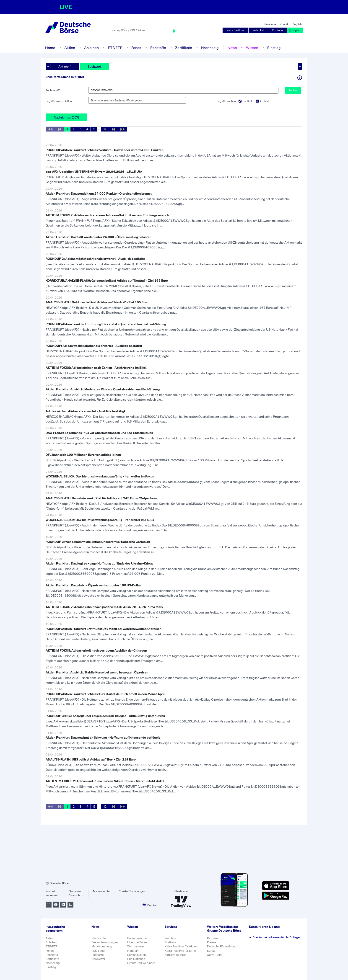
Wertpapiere (135, 946)
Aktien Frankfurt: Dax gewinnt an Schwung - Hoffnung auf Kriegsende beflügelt (103, 737)
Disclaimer (75, 891)
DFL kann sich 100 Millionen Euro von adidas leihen (83, 455)
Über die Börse (137, 942)
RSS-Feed (98, 951)
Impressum (52, 895)
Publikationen (136, 959)
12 (105, 129)
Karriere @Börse (175, 955)
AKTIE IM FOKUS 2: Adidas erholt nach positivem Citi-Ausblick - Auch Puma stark (104, 607)
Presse (212, 942)
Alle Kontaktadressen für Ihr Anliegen (275, 937)
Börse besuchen (138, 938)
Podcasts (97, 955)
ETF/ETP (115, 48)
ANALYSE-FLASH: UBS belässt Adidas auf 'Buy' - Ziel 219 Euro (91, 759)
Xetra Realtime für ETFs (180, 951)
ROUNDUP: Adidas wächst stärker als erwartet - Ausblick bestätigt (94, 346)
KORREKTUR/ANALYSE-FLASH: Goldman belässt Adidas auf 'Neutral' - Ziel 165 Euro (107, 280)
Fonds (136, 48)
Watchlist (258, 30)
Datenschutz (76, 895)
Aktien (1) (65, 66)
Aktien (70, 48)
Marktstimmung (102, 946)
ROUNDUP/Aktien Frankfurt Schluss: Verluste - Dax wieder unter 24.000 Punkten (105, 150)
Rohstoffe (158, 48)
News (232, 48)
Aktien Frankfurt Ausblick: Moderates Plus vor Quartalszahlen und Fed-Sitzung (103, 389)
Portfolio (278, 30)
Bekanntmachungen (105, 942)
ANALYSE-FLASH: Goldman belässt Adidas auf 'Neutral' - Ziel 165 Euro (97, 302)
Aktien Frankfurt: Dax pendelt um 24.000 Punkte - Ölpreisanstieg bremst (99, 193)
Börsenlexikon (136, 955)
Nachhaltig (210, 48)
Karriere (212, 938)
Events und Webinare (141, 963)
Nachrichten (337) (66, 117)
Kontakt (285, 24)
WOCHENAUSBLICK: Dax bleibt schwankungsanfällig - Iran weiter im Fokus (100, 476)
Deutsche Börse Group (222, 946)
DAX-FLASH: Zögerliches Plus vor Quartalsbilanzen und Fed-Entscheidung (99, 433)
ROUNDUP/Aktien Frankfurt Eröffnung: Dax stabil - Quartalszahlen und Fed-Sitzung (106, 324)
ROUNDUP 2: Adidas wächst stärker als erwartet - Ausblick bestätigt (95, 259)
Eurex (211, 951)
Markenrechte (101, 891)
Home (50, 48)
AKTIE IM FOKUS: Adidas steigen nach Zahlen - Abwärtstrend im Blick (96, 367)
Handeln (133, 951)
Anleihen (91, 48)
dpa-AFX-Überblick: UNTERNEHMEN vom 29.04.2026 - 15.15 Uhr (94, 171)
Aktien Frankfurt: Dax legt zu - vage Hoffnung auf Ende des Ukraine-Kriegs (99, 563)
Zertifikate (184, 48)
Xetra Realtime (235, 30)
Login (294, 30)
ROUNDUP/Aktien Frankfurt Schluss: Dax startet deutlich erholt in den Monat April (105, 694)
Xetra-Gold (214, 955)
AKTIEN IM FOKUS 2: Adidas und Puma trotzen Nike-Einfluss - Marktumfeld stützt (105, 781)
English (297, 24)
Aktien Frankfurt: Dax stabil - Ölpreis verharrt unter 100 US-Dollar (93, 585)
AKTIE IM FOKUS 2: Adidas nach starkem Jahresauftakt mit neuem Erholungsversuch (107, 215)
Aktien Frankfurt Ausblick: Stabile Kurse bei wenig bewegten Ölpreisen (97, 672)
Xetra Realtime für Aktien (181, 946)
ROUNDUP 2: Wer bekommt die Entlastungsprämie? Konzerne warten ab (98, 542)
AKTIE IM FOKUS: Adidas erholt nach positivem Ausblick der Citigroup (96, 650)
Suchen (293, 90)
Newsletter (270, 24)
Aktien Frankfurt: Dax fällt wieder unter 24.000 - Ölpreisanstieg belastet (98, 237)
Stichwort (95, 66)
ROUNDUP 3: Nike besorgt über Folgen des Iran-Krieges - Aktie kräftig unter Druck (105, 716)
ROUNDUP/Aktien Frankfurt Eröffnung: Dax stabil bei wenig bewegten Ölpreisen (104, 629)
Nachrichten (99, 938)
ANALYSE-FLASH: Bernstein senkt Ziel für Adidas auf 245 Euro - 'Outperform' (101, 498)
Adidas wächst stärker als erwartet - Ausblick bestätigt (85, 411)
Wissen (252, 48)
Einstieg (274, 48)
